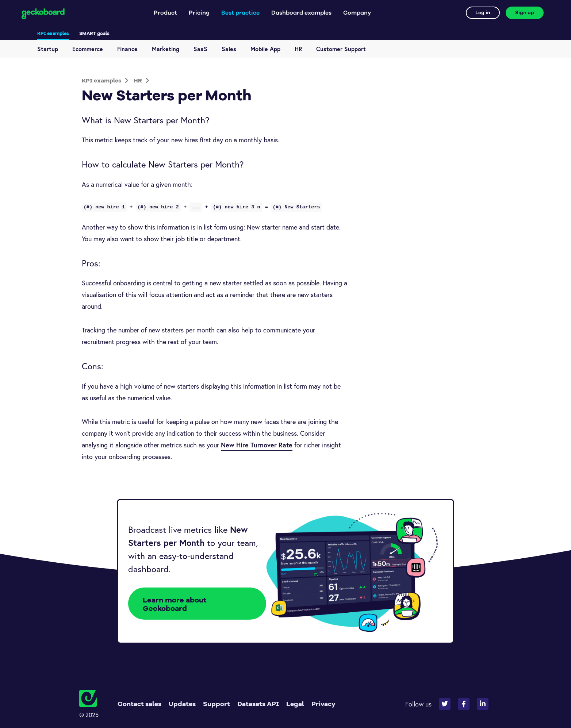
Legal (295, 704)
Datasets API (258, 704)
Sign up (525, 13)
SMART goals (94, 33)
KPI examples (53, 33)
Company (357, 13)
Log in (483, 13)
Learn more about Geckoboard (175, 604)
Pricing (199, 13)
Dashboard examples (301, 13)
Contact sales (139, 704)
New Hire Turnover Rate (257, 445)
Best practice (240, 13)
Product (165, 13)
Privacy (323, 704)
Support (216, 704)
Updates (182, 704)
